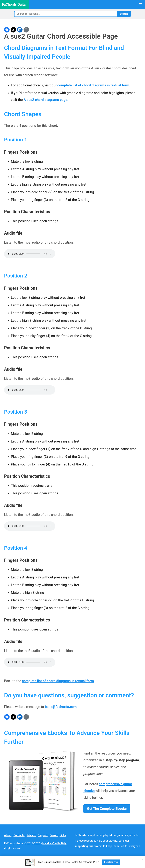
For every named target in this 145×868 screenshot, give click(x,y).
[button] (141, 4)
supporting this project (88, 846)
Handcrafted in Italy (54, 843)
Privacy (31, 835)
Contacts (19, 835)
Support (43, 835)
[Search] (65, 14)
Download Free (111, 862)
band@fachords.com (61, 707)
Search (124, 14)
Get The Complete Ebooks (107, 809)
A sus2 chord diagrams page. (46, 100)
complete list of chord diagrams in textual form (93, 85)
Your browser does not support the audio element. (30, 254)
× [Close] (142, 859)
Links (63, 835)
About (8, 835)
